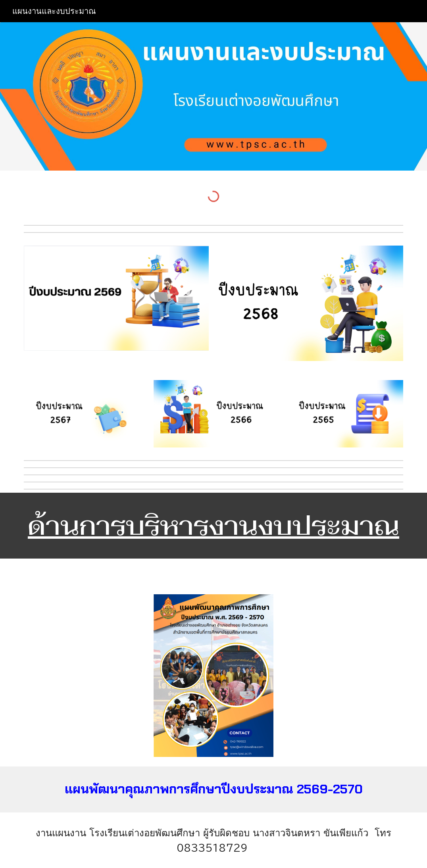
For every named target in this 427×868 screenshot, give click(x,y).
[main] (213, 526)
